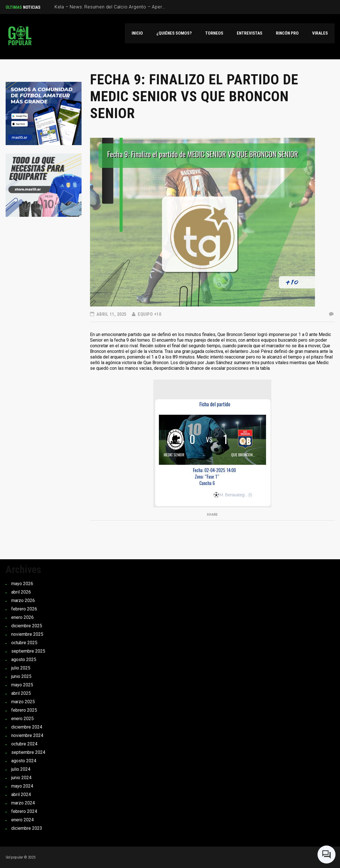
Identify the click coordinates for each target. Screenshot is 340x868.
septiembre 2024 (28, 752)
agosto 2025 (24, 660)
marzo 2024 (23, 803)
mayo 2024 (22, 786)
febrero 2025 (24, 710)
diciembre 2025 (27, 626)
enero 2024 (22, 820)
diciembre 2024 (27, 727)
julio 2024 (21, 769)
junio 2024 (21, 778)
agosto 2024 (24, 761)
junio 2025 (21, 676)
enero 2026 (22, 617)
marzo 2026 (23, 600)
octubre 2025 (24, 643)
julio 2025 (21, 668)
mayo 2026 (22, 584)
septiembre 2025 (28, 651)
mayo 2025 (22, 685)
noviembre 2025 (27, 634)
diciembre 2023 (27, 828)
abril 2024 (21, 794)
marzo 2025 (23, 702)
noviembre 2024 (27, 735)
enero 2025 (22, 719)
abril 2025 (21, 693)
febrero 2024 (24, 811)
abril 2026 (21, 592)
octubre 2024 (24, 744)
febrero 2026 (24, 609)
